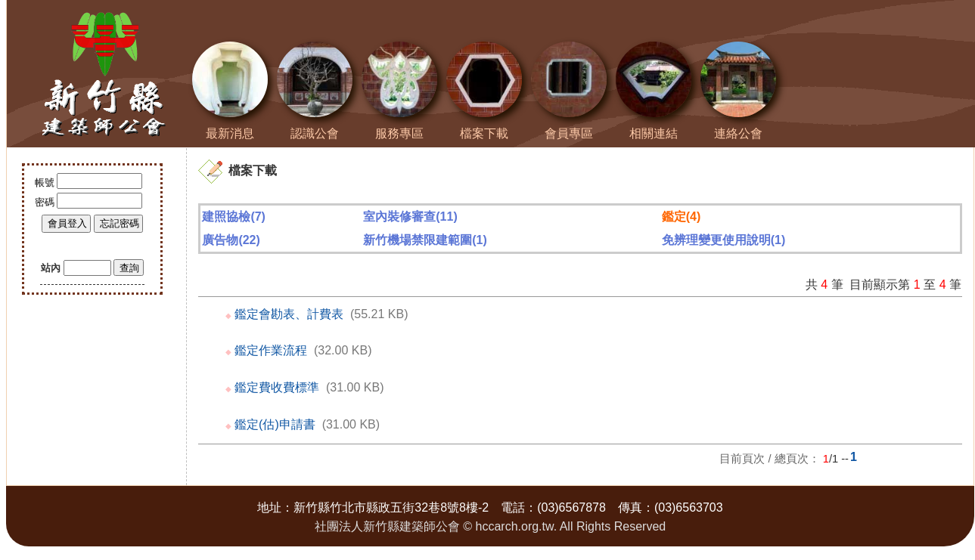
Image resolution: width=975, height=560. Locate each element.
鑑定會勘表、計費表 (289, 314)
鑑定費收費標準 (277, 387)
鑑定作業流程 (271, 350)
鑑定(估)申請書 (275, 424)
